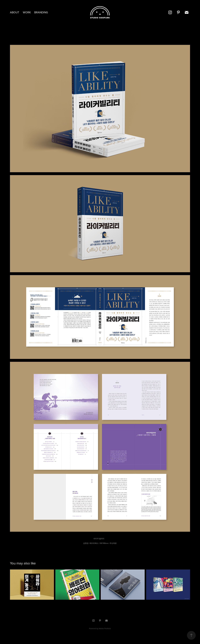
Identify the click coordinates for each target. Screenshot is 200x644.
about (15, 12)
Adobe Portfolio (105, 628)
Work (27, 12)
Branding (41, 12)
